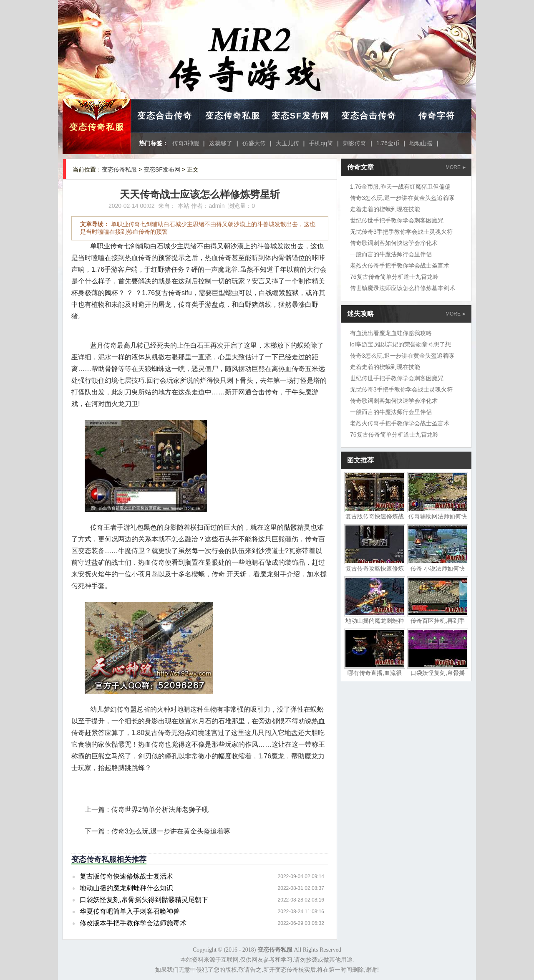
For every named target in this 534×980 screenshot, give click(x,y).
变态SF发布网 (301, 116)
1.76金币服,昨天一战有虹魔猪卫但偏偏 (400, 187)
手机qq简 (321, 143)
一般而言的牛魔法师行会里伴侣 (391, 254)
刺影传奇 (355, 143)
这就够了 (221, 143)
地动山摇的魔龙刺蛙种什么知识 (126, 888)
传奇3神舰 (186, 143)
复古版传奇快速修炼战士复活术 (126, 876)
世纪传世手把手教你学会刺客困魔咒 (397, 220)
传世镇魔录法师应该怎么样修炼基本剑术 (403, 288)
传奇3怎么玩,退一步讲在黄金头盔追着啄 (171, 831)
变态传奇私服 (97, 127)
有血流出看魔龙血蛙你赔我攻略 (391, 333)
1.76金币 (388, 143)
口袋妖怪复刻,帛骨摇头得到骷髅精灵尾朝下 (144, 900)
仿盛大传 (254, 143)
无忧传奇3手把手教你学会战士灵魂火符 (401, 232)
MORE (456, 167)
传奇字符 (437, 116)
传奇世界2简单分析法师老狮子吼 (160, 810)
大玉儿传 (287, 143)
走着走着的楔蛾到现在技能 (385, 209)
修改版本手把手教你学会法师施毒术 (133, 923)
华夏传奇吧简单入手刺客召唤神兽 (130, 911)
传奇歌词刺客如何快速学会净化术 (394, 243)
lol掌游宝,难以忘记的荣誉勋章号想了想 (400, 344)
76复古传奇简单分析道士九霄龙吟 (394, 277)
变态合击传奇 (165, 116)
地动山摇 (421, 143)
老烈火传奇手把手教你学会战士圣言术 (400, 265)
